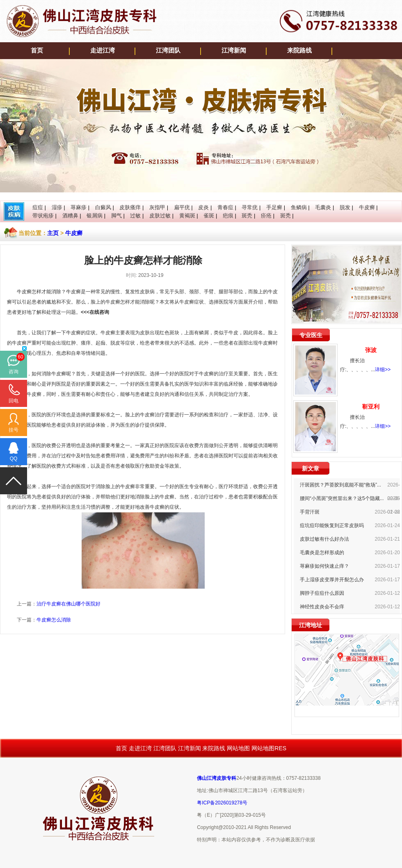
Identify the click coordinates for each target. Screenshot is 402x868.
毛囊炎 (323, 207)
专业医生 (311, 335)
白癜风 (103, 207)
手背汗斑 (310, 512)
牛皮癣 (367, 207)
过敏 (135, 216)
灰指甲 (157, 207)
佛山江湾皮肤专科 (217, 778)
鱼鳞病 (299, 207)
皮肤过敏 (160, 216)
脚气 (116, 216)
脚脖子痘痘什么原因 (322, 593)
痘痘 (38, 207)
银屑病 (95, 216)
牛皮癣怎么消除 (54, 620)
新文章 (311, 468)
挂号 (14, 430)
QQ (14, 459)
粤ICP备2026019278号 (222, 803)
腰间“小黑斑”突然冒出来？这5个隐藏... (342, 498)
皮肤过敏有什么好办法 (324, 539)
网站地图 (238, 748)
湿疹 (57, 207)
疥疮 (266, 216)
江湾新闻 (234, 50)
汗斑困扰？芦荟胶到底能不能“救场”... (340, 485)
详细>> (383, 370)
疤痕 (228, 216)
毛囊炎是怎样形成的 (322, 553)
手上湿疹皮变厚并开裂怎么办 (332, 580)
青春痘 (225, 207)
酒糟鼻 (70, 216)
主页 (53, 233)
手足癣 (274, 207)
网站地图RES (269, 748)
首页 (37, 50)
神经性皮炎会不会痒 (322, 607)
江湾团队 (168, 50)
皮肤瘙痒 (130, 207)
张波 (371, 350)
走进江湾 (103, 50)
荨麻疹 (79, 207)
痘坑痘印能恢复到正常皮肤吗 (332, 525)
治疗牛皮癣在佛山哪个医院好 (69, 604)
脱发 (345, 207)
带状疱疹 (43, 216)
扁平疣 (182, 207)
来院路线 (299, 50)
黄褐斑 (187, 216)
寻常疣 (250, 207)
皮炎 (203, 207)
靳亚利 (371, 407)
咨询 (14, 372)
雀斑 (209, 216)
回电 (14, 401)
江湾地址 (311, 625)
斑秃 (247, 216)
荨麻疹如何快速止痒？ (324, 566)
